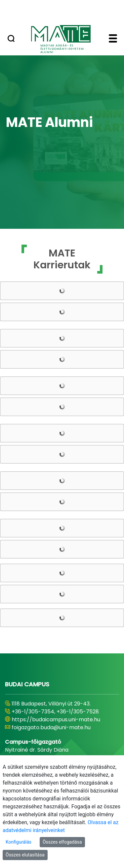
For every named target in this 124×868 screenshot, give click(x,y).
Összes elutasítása (25, 855)
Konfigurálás (19, 842)
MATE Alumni (49, 122)
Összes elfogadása (62, 842)
